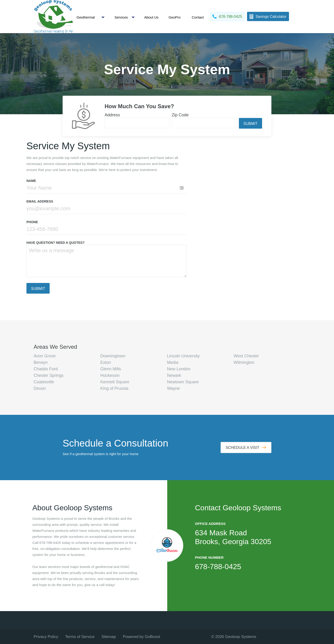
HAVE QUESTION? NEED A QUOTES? (56, 243)
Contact (198, 17)
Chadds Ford (46, 369)
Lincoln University (183, 356)
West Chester (246, 356)
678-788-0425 (218, 567)
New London (179, 369)
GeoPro (175, 17)
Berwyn (41, 362)
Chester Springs (49, 375)
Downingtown (113, 356)
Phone (32, 222)
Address (112, 115)
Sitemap (109, 637)
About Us (151, 17)
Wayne (173, 388)
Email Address (40, 201)
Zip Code (180, 115)
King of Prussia (114, 388)
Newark (174, 375)
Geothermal (86, 17)
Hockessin (110, 375)
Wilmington (244, 362)
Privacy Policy (46, 637)
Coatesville (44, 382)
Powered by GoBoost (142, 637)
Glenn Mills (111, 369)
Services (121, 17)
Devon (40, 388)
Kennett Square (115, 382)
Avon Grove (45, 356)
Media (173, 362)
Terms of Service (80, 637)
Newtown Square (183, 382)
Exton (106, 362)
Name (31, 181)
